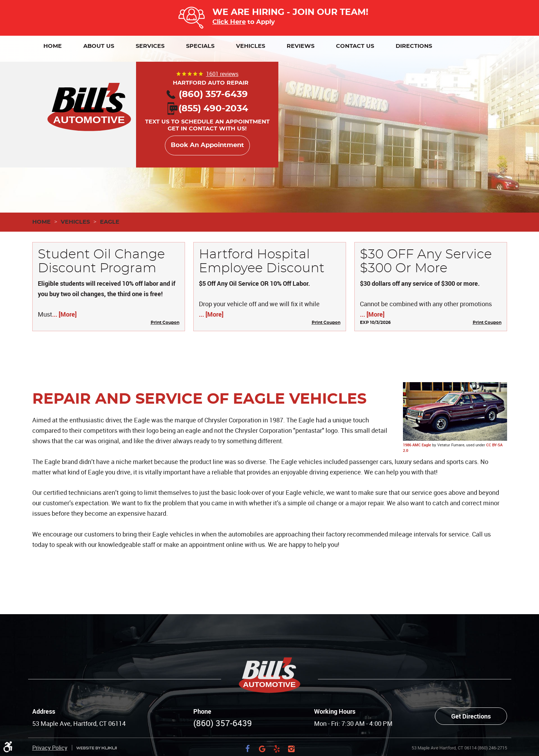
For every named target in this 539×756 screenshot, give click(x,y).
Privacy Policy (50, 722)
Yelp (277, 723)
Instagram (292, 723)
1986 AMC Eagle (417, 445)
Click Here (229, 22)
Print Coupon (165, 323)
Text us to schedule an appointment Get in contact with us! (207, 119)
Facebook (248, 723)
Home (53, 46)
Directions (414, 46)
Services (150, 46)
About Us (99, 46)
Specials (200, 46)
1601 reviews (222, 74)
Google (262, 723)
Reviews (301, 46)
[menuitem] (53, 46)
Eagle (110, 222)
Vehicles (251, 46)
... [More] (64, 314)
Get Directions (471, 690)
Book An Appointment (207, 145)
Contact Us (355, 46)
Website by (96, 722)
